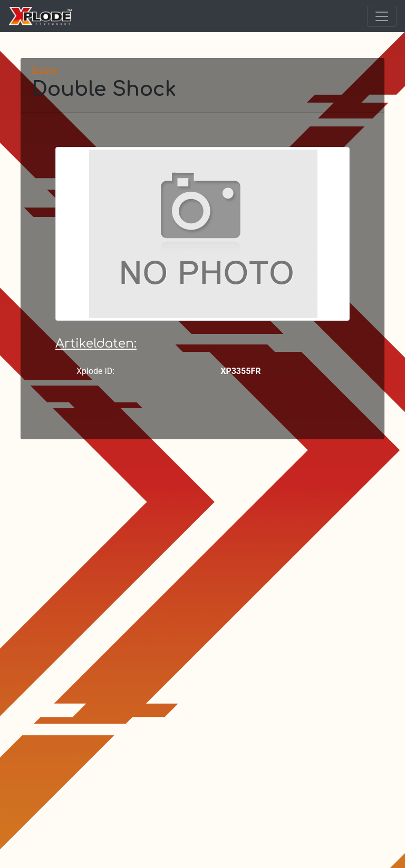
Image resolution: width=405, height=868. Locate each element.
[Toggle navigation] (382, 16)
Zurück (45, 71)
